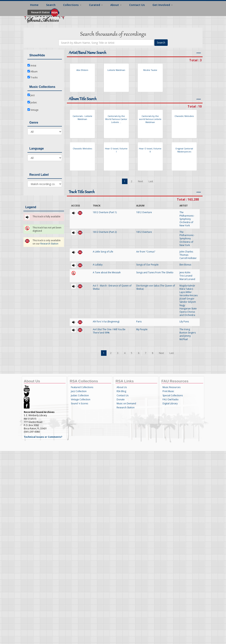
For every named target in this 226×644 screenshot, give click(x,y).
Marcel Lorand (187, 279)
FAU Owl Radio (171, 399)
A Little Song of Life (103, 252)
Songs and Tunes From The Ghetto (155, 272)
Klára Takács (186, 289)
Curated (96, 5)
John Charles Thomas (186, 253)
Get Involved (163, 5)
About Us (122, 387)
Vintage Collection (81, 399)
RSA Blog (121, 391)
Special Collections (173, 395)
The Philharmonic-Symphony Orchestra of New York (187, 219)
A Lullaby (98, 265)
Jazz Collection (79, 391)
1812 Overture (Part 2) (105, 232)
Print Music (168, 391)
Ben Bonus (185, 265)
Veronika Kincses (189, 295)
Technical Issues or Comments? (43, 437)
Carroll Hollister (188, 258)
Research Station (40, 12)
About (116, 5)
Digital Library (170, 403)
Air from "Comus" (146, 252)
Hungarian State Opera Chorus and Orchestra (188, 312)
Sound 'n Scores (79, 403)
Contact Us (137, 5)
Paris (139, 322)
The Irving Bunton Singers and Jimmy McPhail (188, 334)
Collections (72, 5)
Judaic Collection (80, 395)
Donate (121, 399)
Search (51, 5)
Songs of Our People (147, 265)
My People (142, 329)
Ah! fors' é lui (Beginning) (106, 322)
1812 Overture (144, 212)
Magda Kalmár (187, 286)
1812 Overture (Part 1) (105, 212)
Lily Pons (184, 322)
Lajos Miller (186, 292)
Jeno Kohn (185, 272)
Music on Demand (126, 403)
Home (34, 5)
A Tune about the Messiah (107, 272)
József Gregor (187, 299)
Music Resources (172, 387)
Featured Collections (82, 387)
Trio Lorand (186, 276)
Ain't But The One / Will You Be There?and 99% (109, 331)
